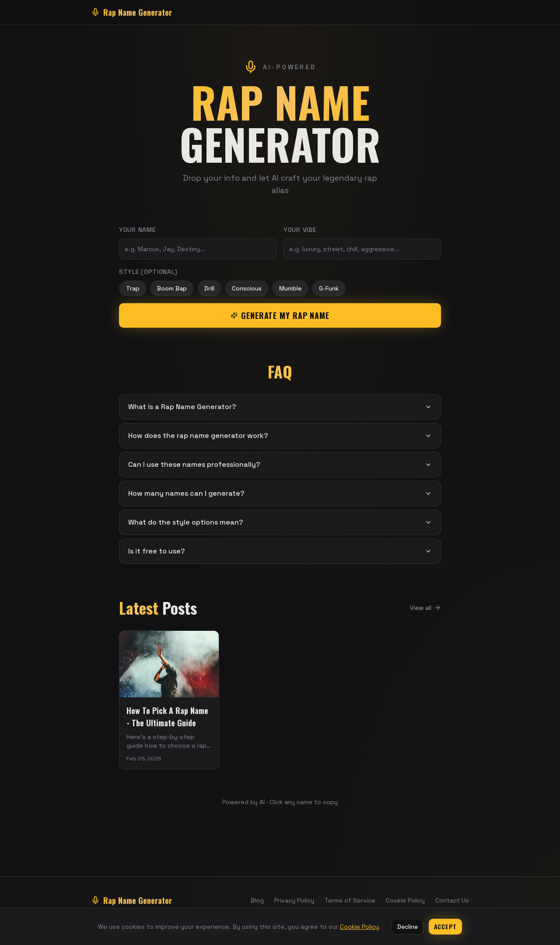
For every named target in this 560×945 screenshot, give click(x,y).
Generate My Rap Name (280, 315)
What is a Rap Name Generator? (280, 407)
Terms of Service (350, 900)
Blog (257, 900)
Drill (209, 288)
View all (425, 608)
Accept (445, 926)
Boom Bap (172, 288)
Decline (408, 927)
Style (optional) (148, 272)
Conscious (247, 288)
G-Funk (329, 288)
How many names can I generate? (280, 493)
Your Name (137, 230)
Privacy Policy (294, 900)
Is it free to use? (280, 551)
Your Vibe (300, 230)
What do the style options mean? (280, 522)
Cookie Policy (405, 900)
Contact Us (452, 900)
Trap (133, 288)
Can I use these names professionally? (280, 464)
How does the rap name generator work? (280, 436)
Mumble (290, 288)
